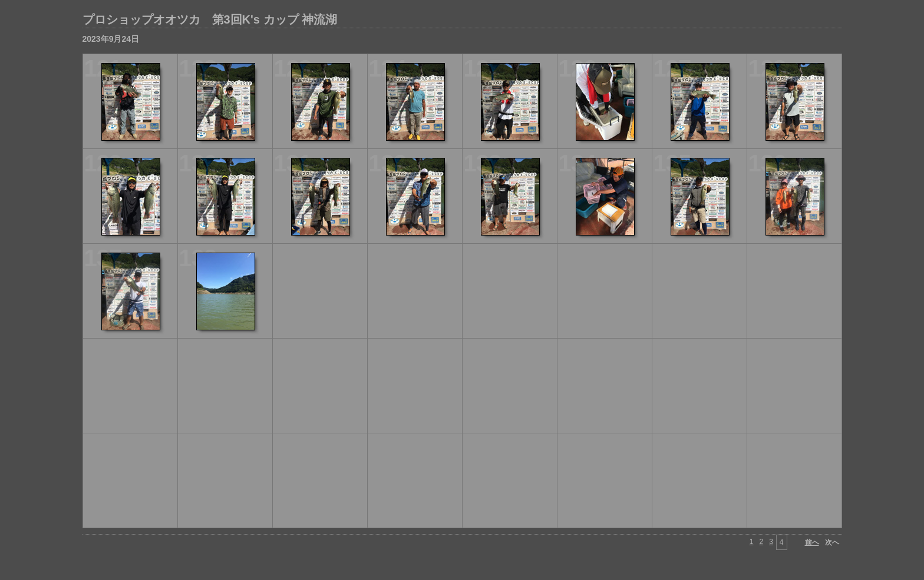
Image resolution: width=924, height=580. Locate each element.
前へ (812, 542)
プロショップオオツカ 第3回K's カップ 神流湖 (210, 19)
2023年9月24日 (111, 39)
